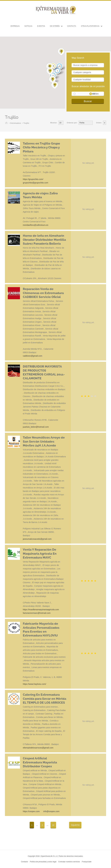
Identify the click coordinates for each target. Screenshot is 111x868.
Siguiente (75, 825)
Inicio (6, 123)
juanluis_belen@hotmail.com (36, 427)
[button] (50, 71)
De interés (55, 26)
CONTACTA (72, 26)
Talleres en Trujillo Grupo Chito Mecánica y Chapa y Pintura (41, 147)
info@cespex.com (51, 811)
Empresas (15, 26)
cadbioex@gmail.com (33, 356)
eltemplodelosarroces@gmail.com (38, 748)
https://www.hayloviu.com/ (34, 684)
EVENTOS (41, 26)
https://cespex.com (31, 811)
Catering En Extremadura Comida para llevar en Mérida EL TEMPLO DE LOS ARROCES (45, 699)
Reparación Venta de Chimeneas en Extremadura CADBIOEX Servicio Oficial (43, 293)
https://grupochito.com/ (33, 179)
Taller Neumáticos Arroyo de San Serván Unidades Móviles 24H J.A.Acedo (44, 441)
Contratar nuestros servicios (69, 862)
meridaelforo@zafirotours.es (36, 225)
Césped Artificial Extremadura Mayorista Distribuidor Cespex (40, 762)
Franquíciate (87, 862)
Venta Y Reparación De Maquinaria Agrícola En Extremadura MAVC (40, 554)
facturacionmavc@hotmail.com (37, 613)
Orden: (99, 123)
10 (53, 825)
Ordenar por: (72, 123)
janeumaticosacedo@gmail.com (37, 539)
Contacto (24, 862)
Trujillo (26, 123)
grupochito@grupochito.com (35, 183)
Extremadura (16, 123)
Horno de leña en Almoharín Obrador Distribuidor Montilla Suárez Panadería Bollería (44, 240)
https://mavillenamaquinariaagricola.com (41, 610)
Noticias (28, 26)
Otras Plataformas (90, 26)
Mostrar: (54, 123)
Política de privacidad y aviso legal (43, 862)
